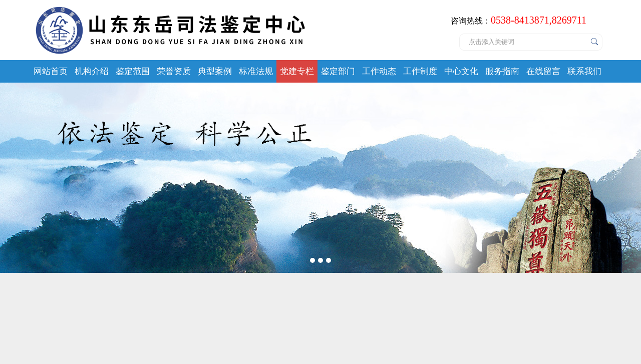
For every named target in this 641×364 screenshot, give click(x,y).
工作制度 (420, 71)
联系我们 (584, 71)
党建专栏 (297, 71)
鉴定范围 (133, 71)
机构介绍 (92, 71)
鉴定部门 (338, 71)
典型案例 (215, 71)
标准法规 (256, 71)
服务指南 (502, 71)
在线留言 (543, 71)
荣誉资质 (174, 71)
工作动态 (379, 71)
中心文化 (461, 71)
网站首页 (51, 71)
